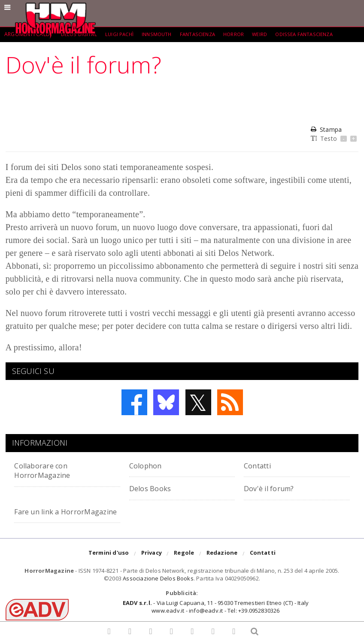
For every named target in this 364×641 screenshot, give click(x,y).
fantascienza (203, 34)
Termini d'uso (109, 564)
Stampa (326, 129)
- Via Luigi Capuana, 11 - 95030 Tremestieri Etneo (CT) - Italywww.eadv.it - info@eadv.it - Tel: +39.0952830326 (216, 616)
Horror (242, 34)
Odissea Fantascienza (315, 34)
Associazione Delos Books (158, 588)
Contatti (260, 465)
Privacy (152, 564)
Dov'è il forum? (273, 488)
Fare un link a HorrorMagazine (47, 516)
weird (269, 34)
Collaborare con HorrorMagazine (47, 470)
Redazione (222, 564)
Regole (184, 564)
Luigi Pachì (121, 34)
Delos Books (153, 488)
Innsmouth (161, 34)
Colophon (148, 465)
